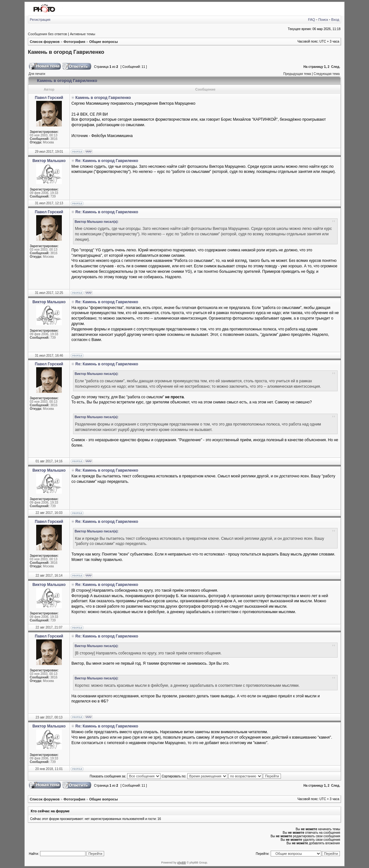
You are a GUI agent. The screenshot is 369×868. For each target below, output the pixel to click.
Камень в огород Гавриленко (66, 52)
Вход (335, 20)
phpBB (181, 863)
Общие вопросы (103, 42)
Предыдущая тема (297, 74)
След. (336, 67)
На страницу (313, 67)
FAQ (312, 20)
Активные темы (82, 34)
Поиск (323, 20)
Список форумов (45, 42)
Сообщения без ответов (47, 34)
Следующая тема (327, 74)
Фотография (74, 42)
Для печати (37, 74)
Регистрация (40, 20)
